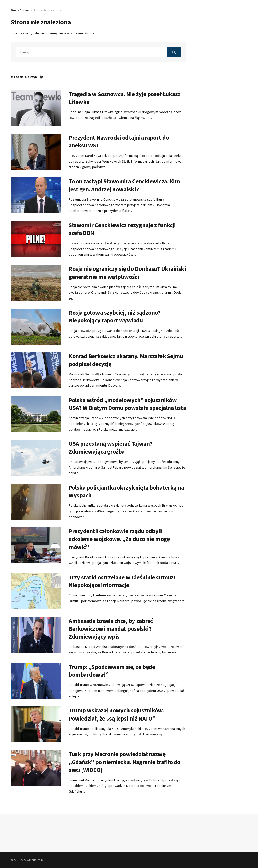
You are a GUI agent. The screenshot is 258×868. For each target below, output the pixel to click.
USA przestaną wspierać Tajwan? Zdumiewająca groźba (110, 447)
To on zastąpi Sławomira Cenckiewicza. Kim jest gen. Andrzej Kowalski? (124, 185)
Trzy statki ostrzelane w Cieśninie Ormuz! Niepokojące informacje (122, 581)
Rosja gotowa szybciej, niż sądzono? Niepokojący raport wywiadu (114, 316)
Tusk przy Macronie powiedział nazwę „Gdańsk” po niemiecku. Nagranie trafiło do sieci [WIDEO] (124, 762)
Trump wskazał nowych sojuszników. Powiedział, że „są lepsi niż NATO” (116, 714)
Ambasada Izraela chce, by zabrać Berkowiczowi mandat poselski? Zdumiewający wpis (111, 629)
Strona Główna (20, 10)
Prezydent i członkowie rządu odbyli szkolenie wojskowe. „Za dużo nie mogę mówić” (119, 539)
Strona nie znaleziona (47, 10)
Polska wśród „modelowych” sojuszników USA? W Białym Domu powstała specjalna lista (127, 404)
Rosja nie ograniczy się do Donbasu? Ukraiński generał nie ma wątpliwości (127, 273)
